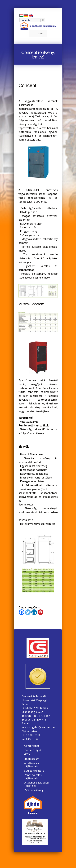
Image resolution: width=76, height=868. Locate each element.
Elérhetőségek (33, 750)
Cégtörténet (32, 746)
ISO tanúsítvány (34, 790)
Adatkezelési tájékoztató (32, 765)
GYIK (27, 754)
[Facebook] (22, 612)
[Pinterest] (40, 612)
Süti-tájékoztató (34, 771)
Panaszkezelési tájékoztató (33, 777)
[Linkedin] (34, 612)
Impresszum (32, 759)
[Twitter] (28, 612)
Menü (37, 34)
